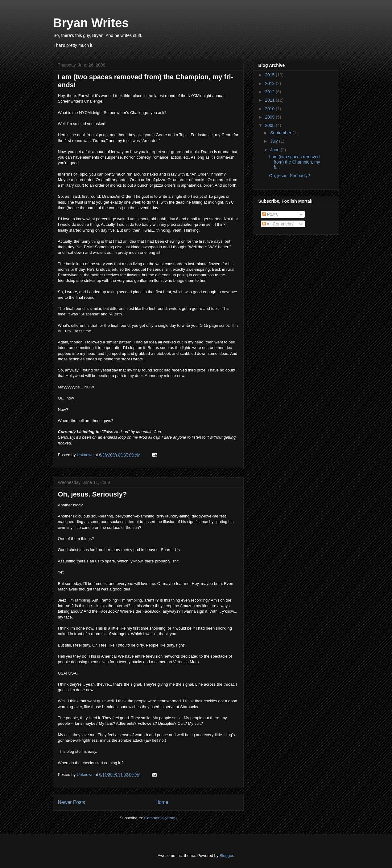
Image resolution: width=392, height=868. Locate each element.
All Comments (278, 224)
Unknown (86, 455)
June (275, 150)
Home (162, 802)
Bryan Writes (91, 23)
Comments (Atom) (161, 818)
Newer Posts (72, 802)
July (275, 141)
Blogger (226, 856)
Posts (270, 214)
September (281, 133)
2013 (270, 83)
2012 (270, 92)
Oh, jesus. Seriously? (93, 494)
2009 (270, 117)
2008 (270, 125)
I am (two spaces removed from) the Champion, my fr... (294, 162)
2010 (270, 109)
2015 (270, 75)
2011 (270, 100)
